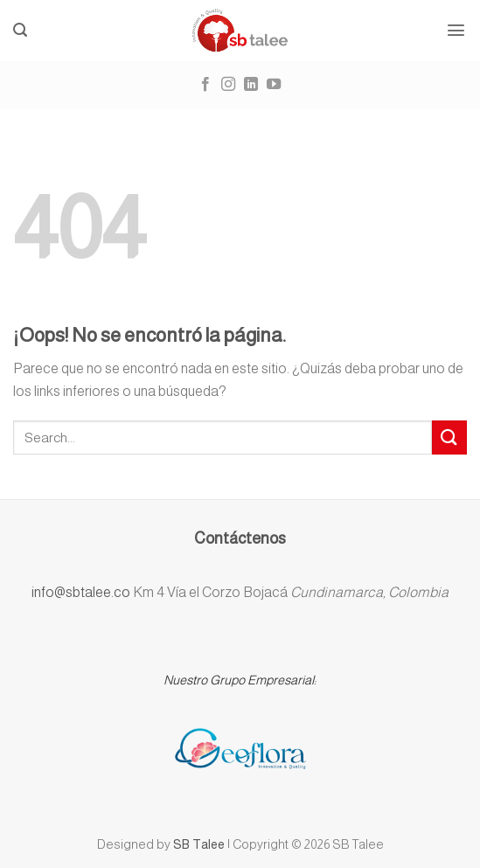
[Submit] (449, 437)
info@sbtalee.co (82, 592)
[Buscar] (21, 30)
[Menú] (456, 30)
